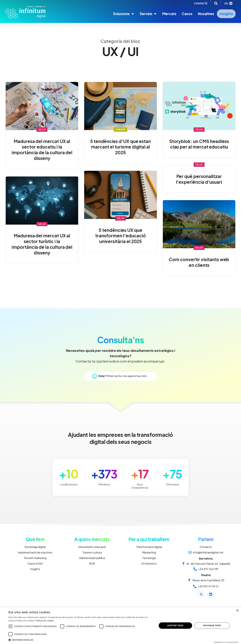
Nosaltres (206, 14)
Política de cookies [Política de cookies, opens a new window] (45, 621)
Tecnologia (149, 558)
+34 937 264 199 (206, 569)
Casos (187, 14)
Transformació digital (149, 547)
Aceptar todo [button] (175, 625)
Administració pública (92, 558)
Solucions (124, 14)
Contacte (206, 547)
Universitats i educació (92, 547)
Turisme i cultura (92, 552)
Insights (226, 14)
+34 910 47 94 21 (206, 586)
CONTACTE (201, 3)
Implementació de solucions (35, 552)
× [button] (237, 611)
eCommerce (149, 563)
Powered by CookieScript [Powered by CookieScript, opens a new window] (226, 642)
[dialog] (120, 626)
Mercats (169, 14)
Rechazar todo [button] (212, 625)
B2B (92, 563)
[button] (81, 640)
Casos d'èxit (35, 563)
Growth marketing (35, 558)
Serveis (148, 14)
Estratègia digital (35, 547)
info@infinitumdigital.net (206, 552)
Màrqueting (149, 552)
